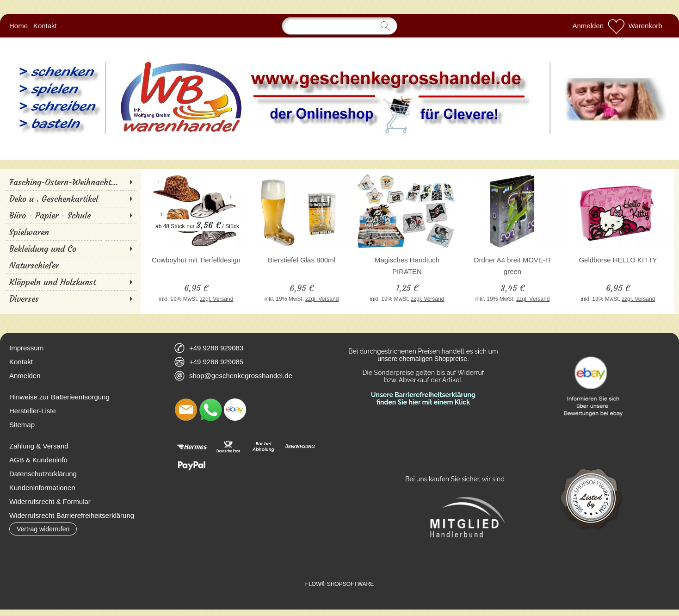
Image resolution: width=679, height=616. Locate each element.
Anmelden (588, 26)
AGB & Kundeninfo (38, 460)
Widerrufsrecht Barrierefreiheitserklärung (72, 515)
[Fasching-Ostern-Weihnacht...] (71, 182)
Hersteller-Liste (33, 411)
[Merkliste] (616, 26)
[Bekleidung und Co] (71, 249)
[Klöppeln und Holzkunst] (71, 282)
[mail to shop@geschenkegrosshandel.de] (186, 410)
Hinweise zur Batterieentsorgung (59, 397)
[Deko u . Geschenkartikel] (71, 199)
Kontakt (45, 26)
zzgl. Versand (216, 299)
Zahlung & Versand (39, 446)
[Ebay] (235, 410)
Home (19, 26)
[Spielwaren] (71, 232)
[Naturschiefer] (71, 265)
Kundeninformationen (42, 488)
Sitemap (22, 425)
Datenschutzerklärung (43, 474)
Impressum (26, 348)
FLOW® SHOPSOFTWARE (339, 584)
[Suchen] (339, 26)
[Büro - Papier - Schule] (71, 215)
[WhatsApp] (210, 410)
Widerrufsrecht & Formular (50, 501)
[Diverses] (71, 299)
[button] (43, 529)
